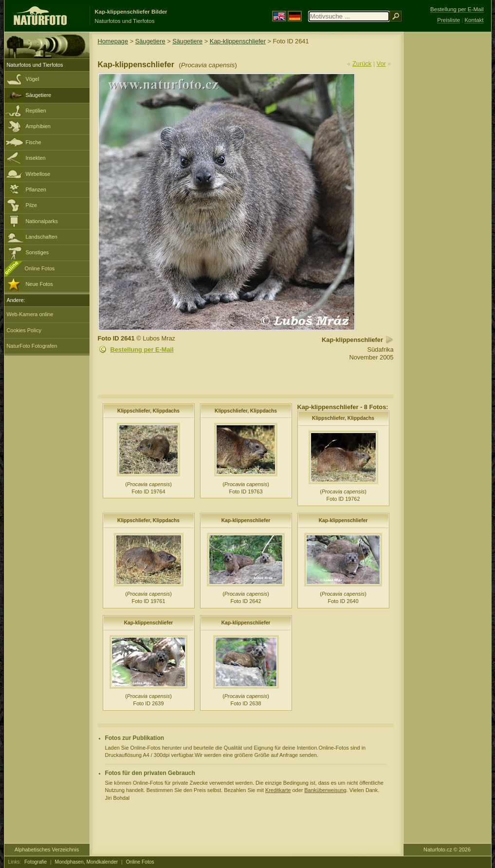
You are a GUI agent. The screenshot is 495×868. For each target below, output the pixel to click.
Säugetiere (39, 95)
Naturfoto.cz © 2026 (447, 849)
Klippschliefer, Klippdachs (148, 411)
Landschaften (42, 237)
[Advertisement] (447, 188)
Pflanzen (36, 189)
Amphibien (38, 126)
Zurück (362, 64)
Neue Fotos (39, 284)
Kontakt (474, 20)
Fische (34, 142)
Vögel (33, 79)
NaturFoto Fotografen (32, 346)
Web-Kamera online (30, 314)
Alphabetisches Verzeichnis (47, 849)
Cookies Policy (24, 330)
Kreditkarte (278, 790)
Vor (381, 64)
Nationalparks (42, 221)
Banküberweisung (325, 790)
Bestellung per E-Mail (142, 349)
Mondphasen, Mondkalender (87, 862)
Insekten (36, 158)
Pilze (32, 205)
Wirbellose (38, 174)
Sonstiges (37, 252)
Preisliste (449, 20)
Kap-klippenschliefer (238, 41)
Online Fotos (40, 268)
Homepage (113, 41)
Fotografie (36, 862)
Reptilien (36, 111)
